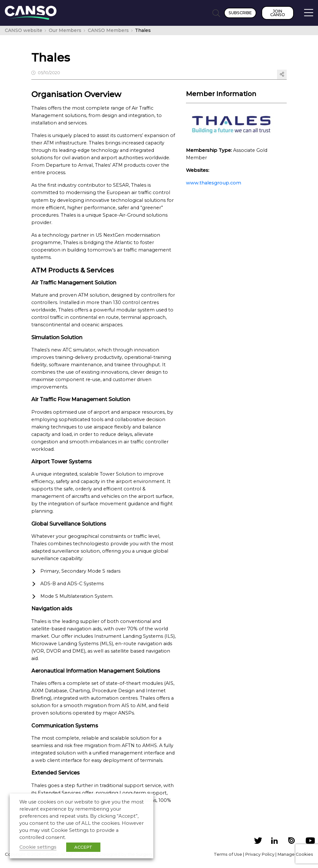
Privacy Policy (260, 854)
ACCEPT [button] (83, 847)
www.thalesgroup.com (214, 183)
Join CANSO (278, 13)
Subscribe (240, 13)
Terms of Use (228, 854)
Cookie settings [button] (38, 847)
